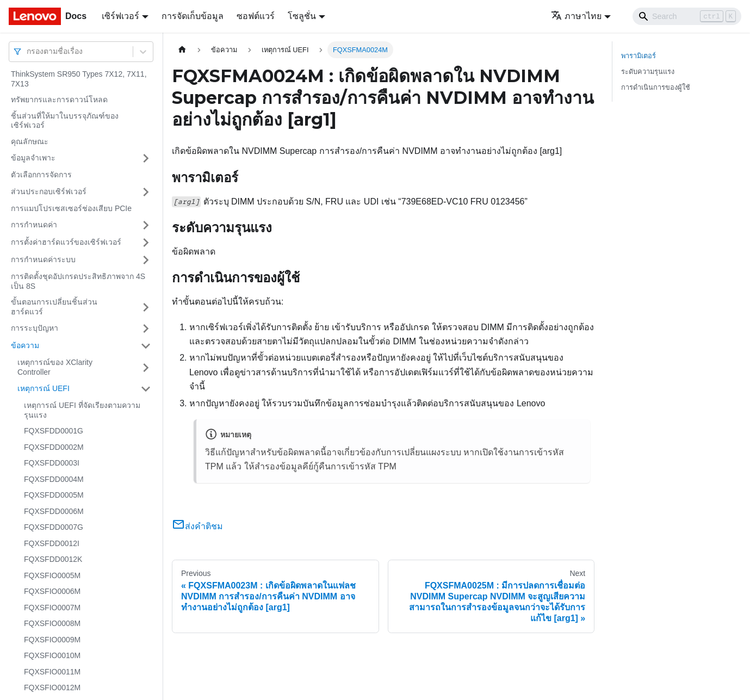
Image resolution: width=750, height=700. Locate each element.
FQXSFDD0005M (54, 495)
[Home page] (182, 50)
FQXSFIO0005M (52, 575)
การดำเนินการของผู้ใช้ (656, 87)
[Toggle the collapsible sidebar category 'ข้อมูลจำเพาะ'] (146, 158)
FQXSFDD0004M (54, 479)
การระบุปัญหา (35, 328)
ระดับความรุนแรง (648, 72)
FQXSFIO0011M (52, 672)
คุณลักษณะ (30, 141)
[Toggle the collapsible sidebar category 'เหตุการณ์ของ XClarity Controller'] (146, 367)
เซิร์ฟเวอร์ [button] (120, 16)
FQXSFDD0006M (54, 511)
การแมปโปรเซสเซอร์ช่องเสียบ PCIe (71, 208)
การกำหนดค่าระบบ (43, 259)
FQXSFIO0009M (52, 640)
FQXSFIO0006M (52, 591)
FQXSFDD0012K (53, 559)
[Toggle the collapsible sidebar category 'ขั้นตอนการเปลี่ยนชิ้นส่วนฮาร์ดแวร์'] (146, 307)
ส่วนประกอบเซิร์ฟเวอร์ (49, 191)
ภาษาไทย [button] (576, 16)
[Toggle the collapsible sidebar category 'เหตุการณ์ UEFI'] (146, 389)
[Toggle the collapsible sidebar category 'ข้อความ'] (146, 346)
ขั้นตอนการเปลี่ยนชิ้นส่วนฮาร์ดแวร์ (54, 307)
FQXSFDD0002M (54, 447)
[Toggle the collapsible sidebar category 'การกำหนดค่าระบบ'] (146, 260)
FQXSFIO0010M (52, 655)
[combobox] (28, 51)
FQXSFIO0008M (52, 623)
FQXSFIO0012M (52, 687)
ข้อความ (25, 345)
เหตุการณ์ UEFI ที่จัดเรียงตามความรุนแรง (82, 410)
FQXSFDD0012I (52, 543)
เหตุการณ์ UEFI (44, 388)
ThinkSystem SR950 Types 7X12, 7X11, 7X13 (79, 79)
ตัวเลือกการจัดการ (41, 175)
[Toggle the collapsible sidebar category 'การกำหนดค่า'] (146, 225)
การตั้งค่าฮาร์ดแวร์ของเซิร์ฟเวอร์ (66, 242)
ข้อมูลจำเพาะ (33, 158)
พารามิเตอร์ (639, 56)
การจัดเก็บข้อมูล (193, 16)
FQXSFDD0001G (54, 431)
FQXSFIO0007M (52, 608)
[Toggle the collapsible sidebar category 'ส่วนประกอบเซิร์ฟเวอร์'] (146, 192)
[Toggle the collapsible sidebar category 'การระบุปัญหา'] (146, 329)
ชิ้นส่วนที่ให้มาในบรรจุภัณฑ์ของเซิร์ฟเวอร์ (65, 121)
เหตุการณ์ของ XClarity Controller (55, 367)
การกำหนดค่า (34, 225)
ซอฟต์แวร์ (256, 16)
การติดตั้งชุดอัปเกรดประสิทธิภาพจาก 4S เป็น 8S (78, 281)
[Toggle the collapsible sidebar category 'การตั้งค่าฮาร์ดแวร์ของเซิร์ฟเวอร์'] (146, 243)
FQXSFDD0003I (52, 463)
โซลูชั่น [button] (302, 16)
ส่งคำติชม (197, 526)
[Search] (687, 16)
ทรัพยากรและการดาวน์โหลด (59, 100)
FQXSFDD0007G (54, 527)
